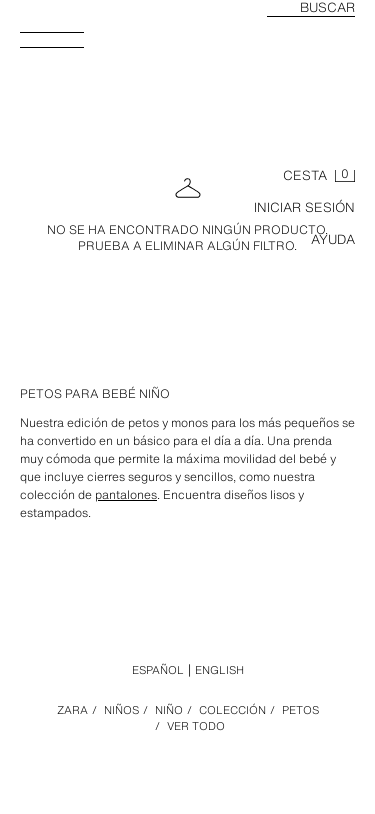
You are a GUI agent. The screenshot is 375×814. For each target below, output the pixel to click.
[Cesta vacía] (319, 176)
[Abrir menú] (60, 46)
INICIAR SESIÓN (304, 207)
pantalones (126, 494)
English (219, 670)
